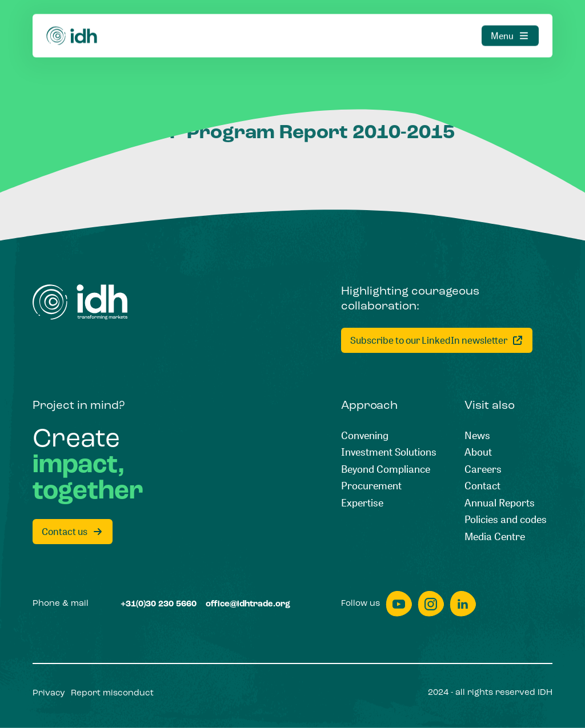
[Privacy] (49, 693)
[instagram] (431, 604)
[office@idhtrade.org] (248, 604)
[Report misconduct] (112, 693)
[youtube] (399, 604)
